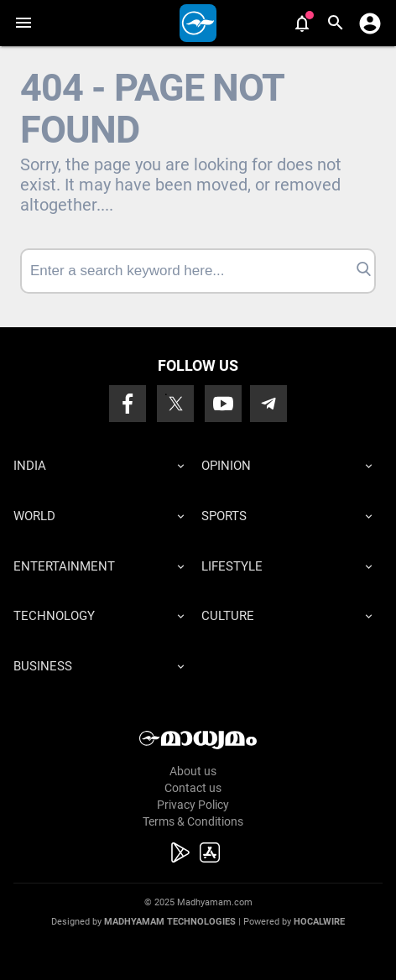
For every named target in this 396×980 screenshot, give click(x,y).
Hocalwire (319, 922)
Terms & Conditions (193, 821)
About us (193, 771)
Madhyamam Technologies (170, 922)
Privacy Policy (193, 805)
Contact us (193, 788)
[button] (23, 23)
